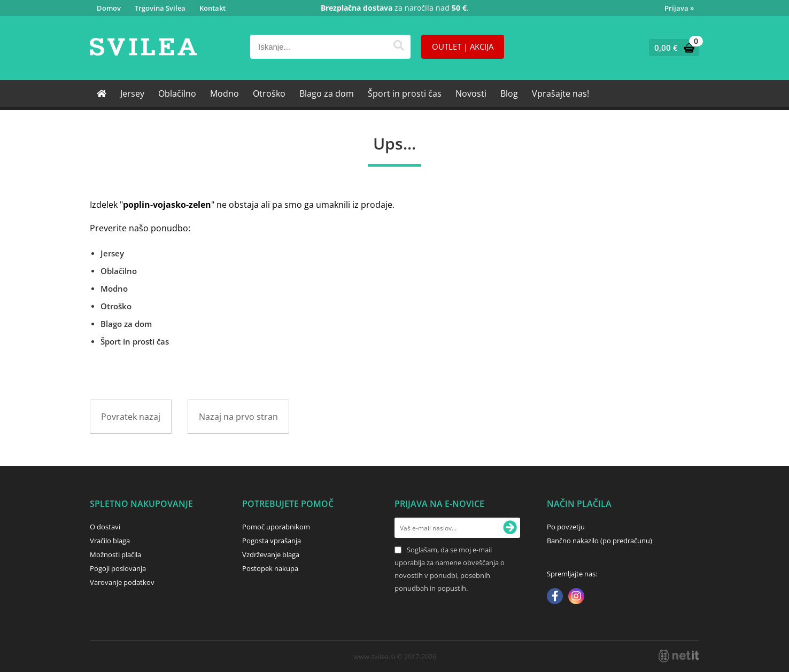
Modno (225, 93)
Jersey (132, 93)
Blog (509, 93)
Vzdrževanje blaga (271, 554)
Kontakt (212, 8)
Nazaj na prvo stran (238, 417)
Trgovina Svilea (160, 8)
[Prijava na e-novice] (510, 528)
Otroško (269, 93)
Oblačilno (177, 93)
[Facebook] (555, 597)
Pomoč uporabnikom (276, 527)
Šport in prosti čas (405, 93)
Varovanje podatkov (122, 582)
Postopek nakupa (270, 568)
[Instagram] (576, 597)
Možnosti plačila (115, 554)
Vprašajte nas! (560, 93)
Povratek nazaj (131, 417)
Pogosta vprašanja (272, 541)
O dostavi (105, 527)
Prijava (679, 8)
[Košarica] (672, 48)
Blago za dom (327, 93)
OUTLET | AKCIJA (463, 46)
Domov (109, 8)
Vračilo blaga (110, 541)
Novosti (471, 93)
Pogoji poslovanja (118, 568)
